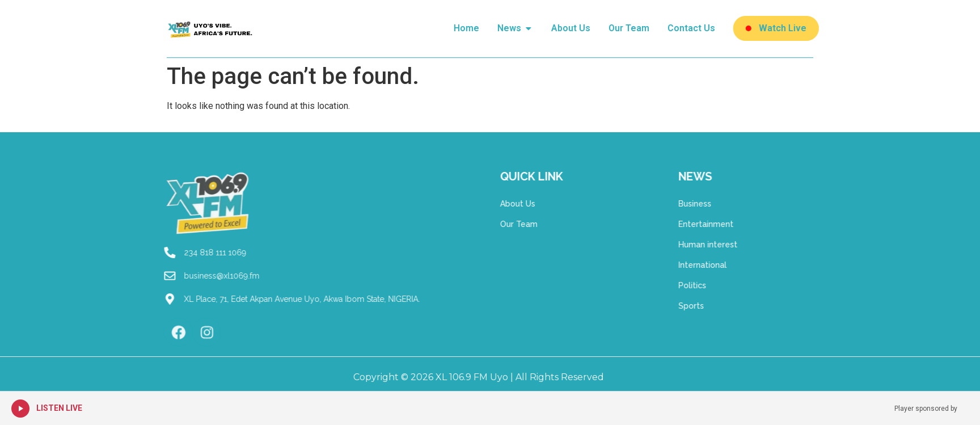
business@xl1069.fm (181, 276)
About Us (497, 204)
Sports (711, 306)
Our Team (499, 224)
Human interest (728, 245)
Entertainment (726, 224)
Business (715, 204)
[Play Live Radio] (20, 409)
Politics (713, 285)
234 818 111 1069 (175, 253)
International (723, 265)
